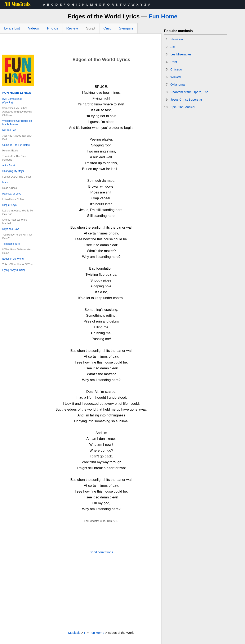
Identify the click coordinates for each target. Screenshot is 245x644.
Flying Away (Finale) (14, 270)
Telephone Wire (11, 244)
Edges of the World (13, 259)
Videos (34, 28)
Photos (53, 28)
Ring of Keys (9, 205)
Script (91, 28)
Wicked (176, 77)
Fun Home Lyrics (17, 93)
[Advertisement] (81, 45)
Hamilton (177, 39)
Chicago (176, 69)
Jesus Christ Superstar (186, 99)
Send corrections (101, 552)
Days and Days (11, 229)
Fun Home (163, 16)
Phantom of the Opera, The (190, 92)
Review (72, 28)
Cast (107, 28)
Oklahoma (178, 84)
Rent (174, 62)
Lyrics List (12, 28)
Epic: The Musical (183, 107)
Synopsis (126, 28)
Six (173, 47)
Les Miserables (181, 54)
